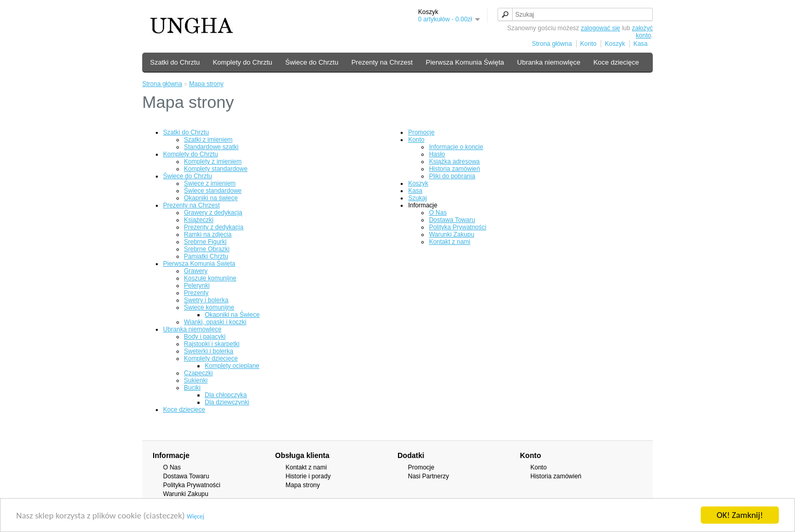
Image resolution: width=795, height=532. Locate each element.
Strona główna (552, 44)
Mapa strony (206, 84)
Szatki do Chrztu (175, 62)
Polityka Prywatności (457, 227)
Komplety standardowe (216, 169)
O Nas (438, 213)
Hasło (437, 154)
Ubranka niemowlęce (549, 62)
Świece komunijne (209, 307)
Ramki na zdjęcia (208, 234)
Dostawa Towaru (452, 220)
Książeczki (199, 220)
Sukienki (196, 380)
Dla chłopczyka (226, 395)
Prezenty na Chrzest (382, 62)
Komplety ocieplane (232, 366)
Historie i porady (308, 476)
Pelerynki (197, 286)
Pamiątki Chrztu (206, 256)
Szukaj (417, 198)
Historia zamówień (454, 169)
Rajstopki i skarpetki (212, 344)
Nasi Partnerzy (428, 476)
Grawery (196, 271)
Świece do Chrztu (312, 62)
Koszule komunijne (210, 278)
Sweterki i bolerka (209, 351)
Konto (588, 44)
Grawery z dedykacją (213, 213)
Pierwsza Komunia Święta (465, 62)
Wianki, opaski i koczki (215, 322)
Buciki (192, 388)
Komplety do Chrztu (242, 62)
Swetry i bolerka (206, 300)
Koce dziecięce (616, 62)
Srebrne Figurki (205, 242)
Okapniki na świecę (211, 198)
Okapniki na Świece (232, 315)
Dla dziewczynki (227, 402)
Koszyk (615, 44)
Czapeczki (198, 373)
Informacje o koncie (456, 147)
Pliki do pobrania (452, 176)
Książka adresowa (454, 162)
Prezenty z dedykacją (214, 227)
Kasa (641, 44)
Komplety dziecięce (211, 358)
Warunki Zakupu (451, 234)
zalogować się (600, 28)
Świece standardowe (213, 191)
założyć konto (642, 32)
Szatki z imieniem (208, 140)
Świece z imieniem (210, 183)
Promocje (421, 132)
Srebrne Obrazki (207, 249)
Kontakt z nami (449, 242)
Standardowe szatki (211, 147)
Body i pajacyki (205, 337)
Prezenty (196, 293)
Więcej (196, 516)
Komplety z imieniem (213, 162)
